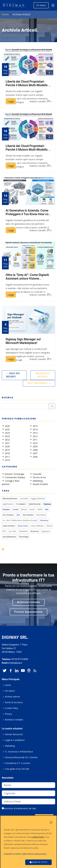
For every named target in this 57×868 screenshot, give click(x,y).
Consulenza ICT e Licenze (17, 763)
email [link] (32, 509)
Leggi (11, 101)
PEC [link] (4, 531)
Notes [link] (49, 526)
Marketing (10, 746)
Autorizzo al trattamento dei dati (19, 808)
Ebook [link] (24, 509)
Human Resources (14, 734)
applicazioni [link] (8, 504)
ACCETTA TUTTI (38, 862)
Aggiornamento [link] (38, 499)
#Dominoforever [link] (10, 499)
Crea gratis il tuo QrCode (17, 769)
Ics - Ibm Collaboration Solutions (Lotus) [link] (20, 520)
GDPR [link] (40, 509)
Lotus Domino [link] (9, 526)
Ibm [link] (18, 515)
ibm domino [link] (28, 515)
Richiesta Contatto (28, 602)
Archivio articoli (12, 697)
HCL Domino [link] (8, 515)
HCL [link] (47, 509)
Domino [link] (6, 509)
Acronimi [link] (24, 499)
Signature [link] (46, 531)
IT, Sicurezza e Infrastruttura (19, 752)
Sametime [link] (23, 531)
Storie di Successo (14, 702)
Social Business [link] (9, 537)
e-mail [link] (15, 509)
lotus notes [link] (23, 526)
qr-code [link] (12, 531)
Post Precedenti (38, 383)
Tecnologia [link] (24, 537)
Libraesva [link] (44, 520)
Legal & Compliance (15, 740)
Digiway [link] (47, 504)
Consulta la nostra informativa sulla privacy (25, 854)
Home (5, 14)
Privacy (8, 714)
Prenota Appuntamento (28, 612)
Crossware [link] (21, 504)
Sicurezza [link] (35, 531)
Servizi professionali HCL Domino (21, 757)
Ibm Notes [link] (41, 515)
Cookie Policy (11, 708)
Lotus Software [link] (37, 526)
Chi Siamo (41, 5)
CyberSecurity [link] (35, 504)
